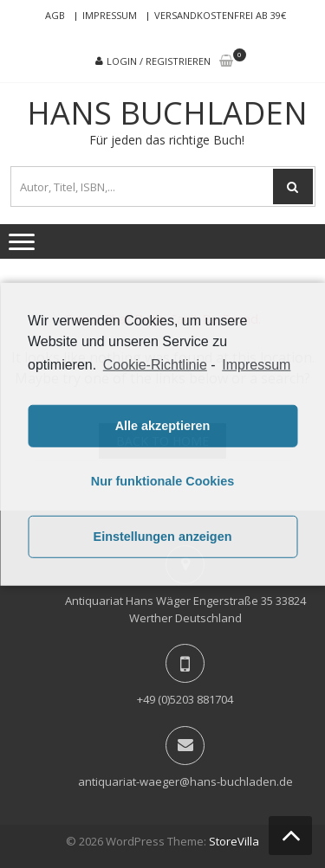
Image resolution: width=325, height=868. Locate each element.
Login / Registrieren (159, 61)
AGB (55, 15)
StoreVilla (234, 841)
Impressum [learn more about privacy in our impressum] (256, 364)
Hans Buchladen (167, 113)
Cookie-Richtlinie (155, 364)
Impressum (110, 15)
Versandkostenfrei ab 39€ (220, 15)
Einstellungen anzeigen (163, 537)
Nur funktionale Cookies (163, 481)
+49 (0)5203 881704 (185, 699)
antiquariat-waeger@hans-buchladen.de (185, 781)
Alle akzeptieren (163, 426)
